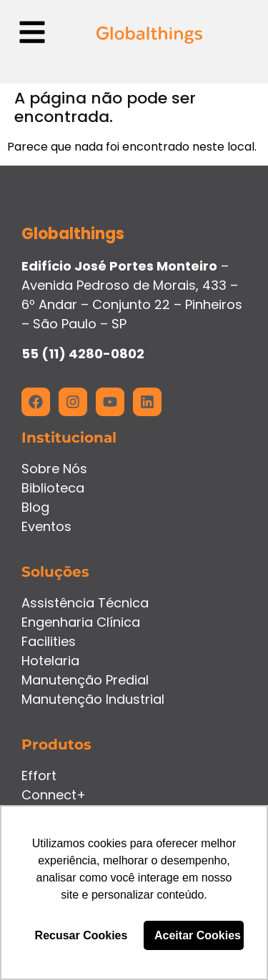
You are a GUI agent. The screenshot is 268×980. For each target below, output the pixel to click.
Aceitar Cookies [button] (198, 935)
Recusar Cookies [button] (81, 935)
